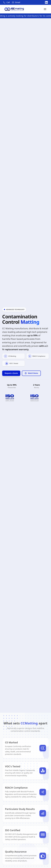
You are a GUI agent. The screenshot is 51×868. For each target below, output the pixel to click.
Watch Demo (31, 373)
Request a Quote (11, 373)
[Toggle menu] (45, 9)
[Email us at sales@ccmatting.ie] (16, 2)
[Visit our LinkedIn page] (46, 2)
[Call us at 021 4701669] (7, 2)
